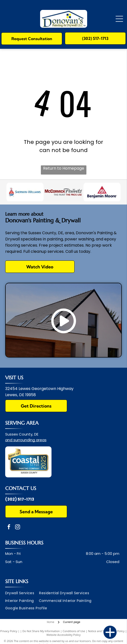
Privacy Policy (9, 631)
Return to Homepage (64, 168)
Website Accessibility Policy (64, 635)
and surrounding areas (26, 440)
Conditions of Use (74, 631)
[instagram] (18, 528)
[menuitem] (22, 593)
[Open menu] (119, 19)
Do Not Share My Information (41, 631)
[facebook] (9, 528)
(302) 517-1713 (20, 499)
